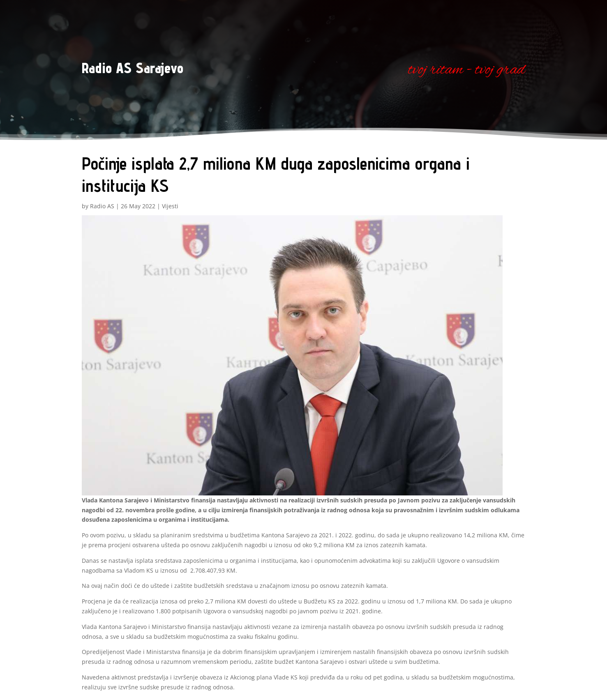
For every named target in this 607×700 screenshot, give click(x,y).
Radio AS (102, 206)
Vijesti (170, 206)
